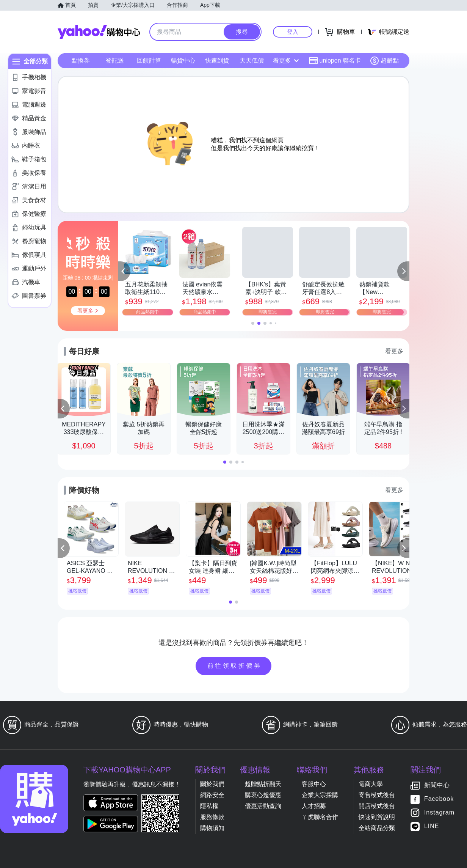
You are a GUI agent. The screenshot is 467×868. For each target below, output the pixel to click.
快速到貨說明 (377, 817)
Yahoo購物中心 (99, 32)
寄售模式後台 (377, 795)
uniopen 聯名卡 (335, 61)
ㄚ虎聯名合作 (320, 817)
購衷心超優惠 (263, 795)
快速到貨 (217, 61)
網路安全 (212, 795)
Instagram (439, 813)
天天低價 (252, 61)
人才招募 (314, 806)
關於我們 (212, 784)
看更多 (286, 61)
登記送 (115, 61)
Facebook (439, 799)
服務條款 (212, 817)
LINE (432, 826)
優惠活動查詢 (263, 806)
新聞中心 (437, 785)
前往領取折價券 (235, 666)
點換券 (81, 61)
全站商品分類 (377, 828)
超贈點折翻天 (263, 784)
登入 (293, 32)
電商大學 (371, 784)
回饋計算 (149, 61)
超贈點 (384, 61)
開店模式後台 (377, 806)
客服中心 (314, 784)
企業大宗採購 (320, 795)
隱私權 (209, 806)
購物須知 (212, 828)
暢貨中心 (183, 61)
